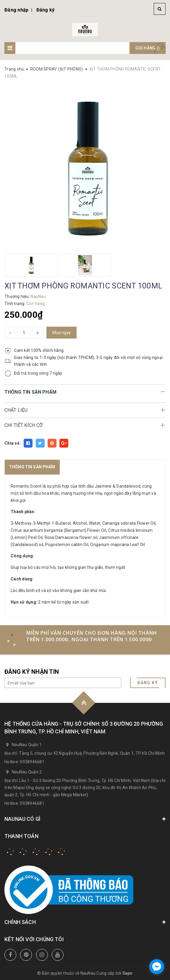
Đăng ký (46, 10)
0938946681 (32, 762)
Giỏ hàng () (148, 48)
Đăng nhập (16, 10)
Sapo (128, 973)
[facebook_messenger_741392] (157, 967)
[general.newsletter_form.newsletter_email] (63, 683)
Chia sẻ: (13, 443)
